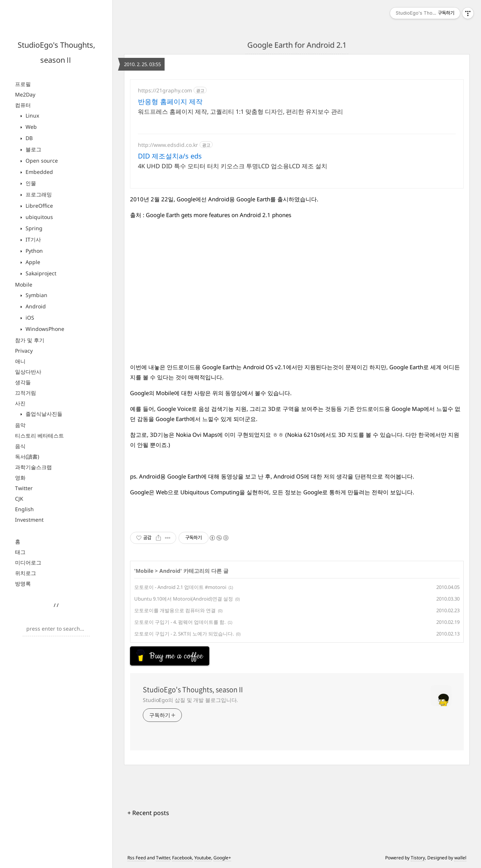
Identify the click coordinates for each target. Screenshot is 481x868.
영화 (20, 478)
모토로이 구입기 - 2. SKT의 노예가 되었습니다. (184, 634)
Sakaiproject (40, 273)
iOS (29, 318)
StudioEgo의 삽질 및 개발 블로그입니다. (190, 700)
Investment (29, 520)
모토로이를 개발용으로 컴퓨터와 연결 (175, 610)
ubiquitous (39, 217)
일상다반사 (28, 372)
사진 (20, 403)
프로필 (23, 84)
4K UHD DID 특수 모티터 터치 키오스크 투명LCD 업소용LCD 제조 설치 (233, 166)
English (24, 509)
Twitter (24, 488)
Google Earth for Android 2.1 (297, 45)
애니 (20, 361)
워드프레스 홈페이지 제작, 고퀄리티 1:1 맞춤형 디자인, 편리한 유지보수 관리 (240, 112)
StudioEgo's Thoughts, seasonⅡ (194, 690)
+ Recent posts (148, 813)
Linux (32, 115)
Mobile (24, 285)
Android (35, 306)
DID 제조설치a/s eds (170, 156)
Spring (33, 228)
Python (33, 251)
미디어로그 (28, 562)
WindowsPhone (44, 329)
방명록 (23, 583)
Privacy (24, 351)
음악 (20, 425)
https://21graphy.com (165, 90)
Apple (32, 262)
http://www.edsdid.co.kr (168, 145)
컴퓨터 (23, 105)
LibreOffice (39, 206)
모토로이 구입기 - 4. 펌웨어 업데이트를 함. (180, 622)
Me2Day (25, 94)
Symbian (36, 295)
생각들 (23, 382)
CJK (19, 499)
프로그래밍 (38, 194)
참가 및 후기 (30, 340)
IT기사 (33, 239)
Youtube (203, 858)
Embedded (39, 172)
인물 (30, 183)
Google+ (222, 858)
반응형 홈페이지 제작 (170, 101)
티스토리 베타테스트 (39, 436)
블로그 (33, 149)
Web (30, 127)
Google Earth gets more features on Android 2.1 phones (219, 215)
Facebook (182, 858)
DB (28, 138)
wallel (460, 858)
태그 (20, 552)
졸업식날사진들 (43, 414)
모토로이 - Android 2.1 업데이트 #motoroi (180, 587)
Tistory (418, 858)
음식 (20, 446)
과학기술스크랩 (33, 467)
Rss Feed (137, 858)
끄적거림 (26, 393)
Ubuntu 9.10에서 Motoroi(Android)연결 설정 (184, 599)
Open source (41, 161)
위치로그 (26, 573)
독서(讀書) (27, 457)
